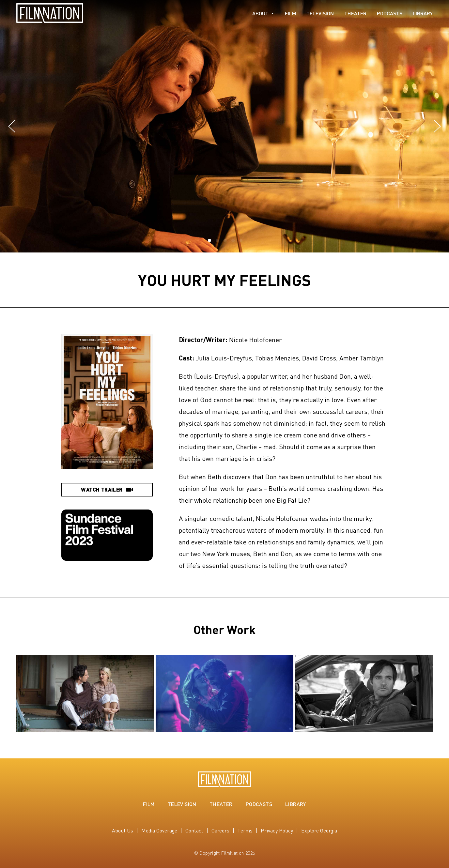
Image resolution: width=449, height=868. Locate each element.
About (260, 13)
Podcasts (390, 13)
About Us (123, 830)
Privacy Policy (277, 830)
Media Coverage (159, 830)
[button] (11, 127)
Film (290, 13)
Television (320, 13)
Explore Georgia (319, 830)
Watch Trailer (107, 489)
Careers (220, 830)
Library (423, 13)
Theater (355, 13)
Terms (245, 830)
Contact (194, 830)
